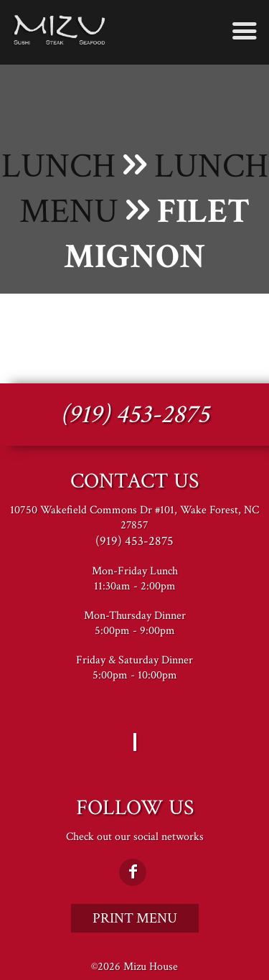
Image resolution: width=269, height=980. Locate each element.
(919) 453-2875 (135, 415)
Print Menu (135, 918)
